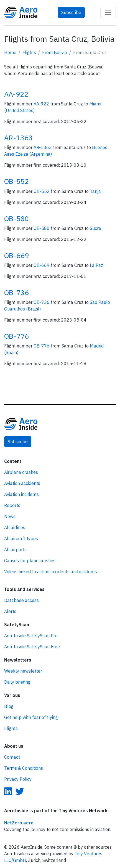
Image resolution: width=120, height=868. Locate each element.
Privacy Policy (18, 779)
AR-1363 (18, 138)
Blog (9, 706)
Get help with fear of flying (31, 717)
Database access (21, 600)
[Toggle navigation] (108, 12)
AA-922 (16, 94)
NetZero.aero (19, 823)
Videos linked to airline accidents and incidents (51, 572)
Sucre (95, 228)
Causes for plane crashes (30, 561)
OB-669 (16, 255)
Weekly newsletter (23, 671)
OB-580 (16, 218)
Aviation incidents (21, 494)
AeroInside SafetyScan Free (32, 647)
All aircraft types (21, 538)
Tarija (95, 191)
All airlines (15, 527)
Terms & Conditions (24, 768)
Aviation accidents (22, 483)
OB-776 (16, 336)
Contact (12, 757)
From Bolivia (55, 52)
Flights (29, 52)
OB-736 (16, 292)
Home (10, 52)
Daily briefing (17, 682)
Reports (12, 505)
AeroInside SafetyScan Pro (31, 636)
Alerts (10, 611)
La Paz (96, 265)
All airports (15, 550)
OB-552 (16, 181)
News (10, 516)
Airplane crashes (21, 472)
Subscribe (71, 12)
